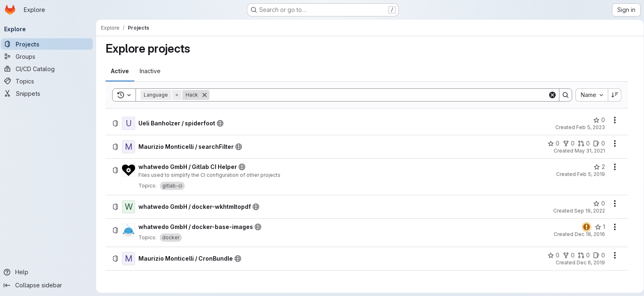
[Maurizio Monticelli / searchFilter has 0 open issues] (599, 143)
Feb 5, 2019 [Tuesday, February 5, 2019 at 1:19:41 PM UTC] (591, 174)
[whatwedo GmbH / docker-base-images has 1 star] (600, 227)
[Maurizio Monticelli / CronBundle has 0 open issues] (599, 255)
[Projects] (49, 44)
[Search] (379, 95)
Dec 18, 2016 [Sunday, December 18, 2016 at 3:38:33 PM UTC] (590, 234)
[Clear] (552, 95)
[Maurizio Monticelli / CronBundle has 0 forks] (569, 255)
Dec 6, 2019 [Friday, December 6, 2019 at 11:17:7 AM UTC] (591, 262)
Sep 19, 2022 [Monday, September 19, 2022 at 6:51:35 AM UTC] (590, 211)
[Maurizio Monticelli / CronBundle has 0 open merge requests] (584, 255)
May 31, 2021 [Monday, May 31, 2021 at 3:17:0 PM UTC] (590, 151)
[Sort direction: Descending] (615, 95)
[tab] (120, 71)
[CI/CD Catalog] (49, 69)
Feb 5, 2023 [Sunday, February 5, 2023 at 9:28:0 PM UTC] (591, 127)
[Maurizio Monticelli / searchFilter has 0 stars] (553, 143)
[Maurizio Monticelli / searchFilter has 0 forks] (569, 143)
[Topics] (49, 81)
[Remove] (205, 95)
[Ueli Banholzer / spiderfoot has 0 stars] (599, 120)
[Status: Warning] (586, 227)
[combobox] (592, 95)
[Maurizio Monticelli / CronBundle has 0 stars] (553, 255)
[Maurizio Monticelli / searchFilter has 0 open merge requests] (584, 143)
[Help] (49, 272)
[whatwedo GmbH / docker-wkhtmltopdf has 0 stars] (599, 203)
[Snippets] (49, 93)
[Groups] (49, 56)
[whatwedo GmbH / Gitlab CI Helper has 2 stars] (599, 167)
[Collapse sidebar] (49, 285)
